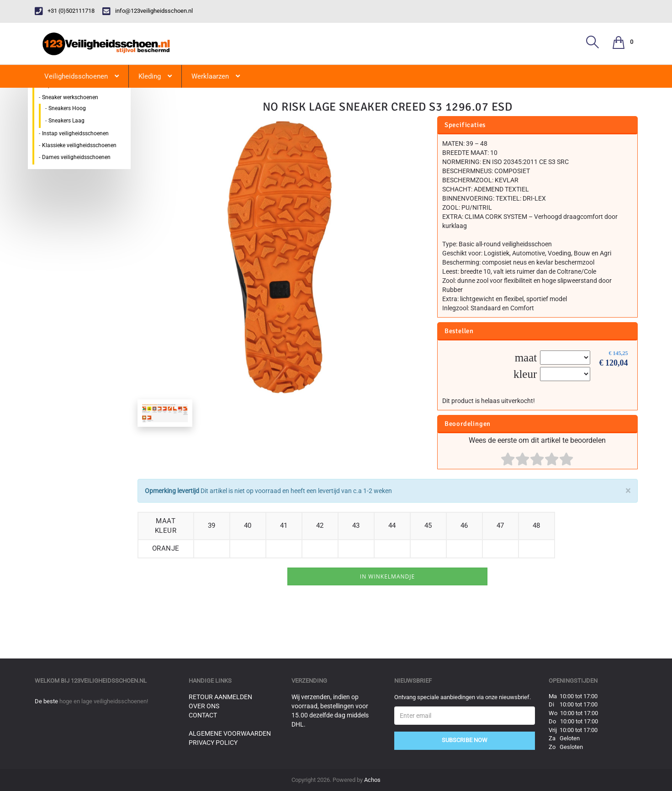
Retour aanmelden (220, 697)
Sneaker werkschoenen (70, 97)
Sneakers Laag (66, 121)
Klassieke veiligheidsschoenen (79, 145)
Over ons (204, 706)
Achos (372, 780)
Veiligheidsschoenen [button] (82, 76)
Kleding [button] (155, 76)
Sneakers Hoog (67, 108)
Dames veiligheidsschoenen (76, 157)
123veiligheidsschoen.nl (109, 681)
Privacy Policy (213, 743)
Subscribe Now (465, 740)
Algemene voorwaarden (230, 733)
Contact (203, 715)
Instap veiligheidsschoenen (75, 133)
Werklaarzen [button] (216, 76)
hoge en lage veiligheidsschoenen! (104, 701)
